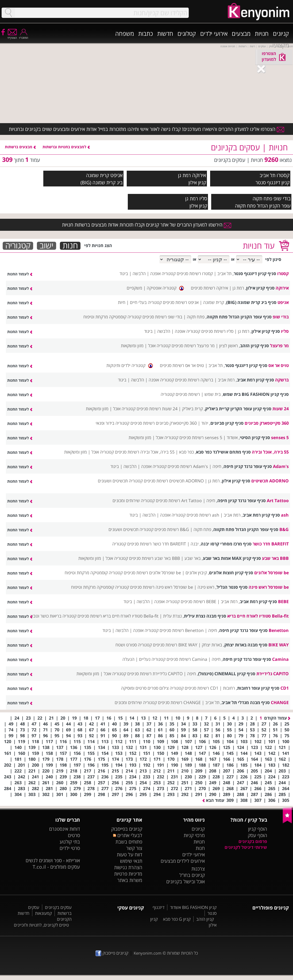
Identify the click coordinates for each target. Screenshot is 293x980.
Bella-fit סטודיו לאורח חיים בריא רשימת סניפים (118, 616)
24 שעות (281, 409)
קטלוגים (187, 33)
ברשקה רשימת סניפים (194, 380)
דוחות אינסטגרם (65, 829)
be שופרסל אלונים (271, 573)
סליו (203, 198)
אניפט (117, 175)
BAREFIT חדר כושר (271, 544)
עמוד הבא (213, 800)
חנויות (262, 33)
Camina (280, 659)
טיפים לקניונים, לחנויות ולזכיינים (41, 925)
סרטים (74, 835)
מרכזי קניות (194, 835)
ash (285, 515)
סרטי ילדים (70, 848)
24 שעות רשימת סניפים (157, 409)
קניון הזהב (205, 919)
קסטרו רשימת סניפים (195, 274)
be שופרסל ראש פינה (269, 587)
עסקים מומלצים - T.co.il (56, 867)
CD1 (285, 688)
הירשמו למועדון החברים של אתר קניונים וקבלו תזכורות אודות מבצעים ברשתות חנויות (147, 225)
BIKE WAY (279, 645)
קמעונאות (43, 913)
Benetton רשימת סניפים (182, 630)
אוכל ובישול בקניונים (186, 881)
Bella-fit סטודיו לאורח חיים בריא (258, 616)
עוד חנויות (259, 246)
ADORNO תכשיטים (270, 481)
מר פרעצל (279, 346)
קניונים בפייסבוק (127, 829)
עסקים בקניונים (58, 907)
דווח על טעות (130, 854)
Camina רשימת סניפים (187, 659)
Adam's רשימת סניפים (188, 466)
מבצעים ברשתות (20, 147)
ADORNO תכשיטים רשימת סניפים (174, 481)
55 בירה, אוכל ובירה (270, 452)
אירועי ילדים (214, 33)
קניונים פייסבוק (112, 953)
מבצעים (241, 33)
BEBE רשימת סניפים (198, 602)
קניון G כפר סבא (177, 919)
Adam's (281, 466)
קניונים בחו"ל (192, 875)
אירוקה (199, 175)
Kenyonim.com (148, 953)
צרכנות (198, 869)
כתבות (146, 33)
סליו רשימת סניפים (217, 331)
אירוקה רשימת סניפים (209, 288)
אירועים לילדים (191, 861)
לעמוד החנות (20, 274)
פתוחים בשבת (129, 842)
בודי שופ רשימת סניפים (162, 317)
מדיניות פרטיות (128, 874)
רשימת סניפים (188, 394)
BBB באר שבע (275, 558)
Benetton (279, 630)
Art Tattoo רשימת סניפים (179, 501)
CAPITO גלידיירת (273, 674)
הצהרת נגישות (128, 867)
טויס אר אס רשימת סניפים (182, 365)
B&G (284, 529)
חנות (70, 246)
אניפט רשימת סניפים (181, 302)
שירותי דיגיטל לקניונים (246, 847)
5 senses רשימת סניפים (201, 438)
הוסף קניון (258, 829)
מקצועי (281, 45)
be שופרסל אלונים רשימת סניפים (152, 573)
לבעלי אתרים (128, 835)
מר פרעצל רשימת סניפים (193, 346)
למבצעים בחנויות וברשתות (66, 147)
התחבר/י (24, 36)
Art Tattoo (278, 501)
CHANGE (280, 702)
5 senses (280, 438)
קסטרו (283, 175)
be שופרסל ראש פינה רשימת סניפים (162, 587)
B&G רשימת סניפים (172, 529)
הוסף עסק (257, 835)
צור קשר (134, 848)
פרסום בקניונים (253, 841)
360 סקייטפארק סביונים (267, 423)
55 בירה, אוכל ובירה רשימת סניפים (145, 452)
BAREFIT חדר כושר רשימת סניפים (157, 544)
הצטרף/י (12, 36)
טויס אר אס (279, 365)
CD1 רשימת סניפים (202, 688)
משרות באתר (130, 880)
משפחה (125, 33)
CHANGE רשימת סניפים (179, 702)
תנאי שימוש (131, 861)
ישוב (47, 246)
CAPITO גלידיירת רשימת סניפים (155, 674)
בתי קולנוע (70, 842)
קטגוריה (18, 246)
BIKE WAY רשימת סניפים (175, 645)
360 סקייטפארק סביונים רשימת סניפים (164, 423)
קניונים (281, 33)
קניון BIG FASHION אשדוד (193, 907)
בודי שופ (282, 198)
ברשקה (282, 380)
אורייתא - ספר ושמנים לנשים (53, 860)
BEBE (283, 602)
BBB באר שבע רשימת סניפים (155, 558)
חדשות (165, 33)
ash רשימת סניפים (203, 515)
